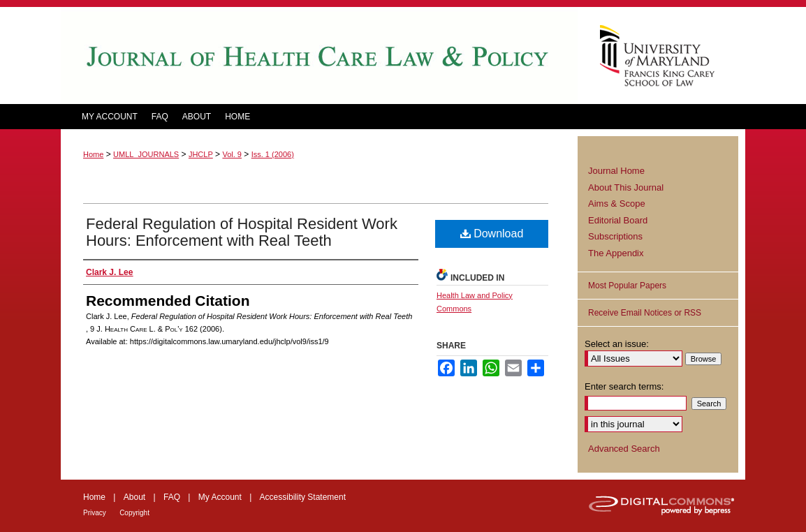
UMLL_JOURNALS (146, 154)
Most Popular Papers (627, 286)
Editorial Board (618, 220)
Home (93, 154)
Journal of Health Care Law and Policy (319, 56)
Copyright (134, 513)
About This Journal (626, 187)
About (134, 497)
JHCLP (201, 154)
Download (492, 234)
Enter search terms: (624, 386)
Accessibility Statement (303, 497)
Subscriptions (615, 236)
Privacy (95, 513)
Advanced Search (624, 449)
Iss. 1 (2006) (273, 154)
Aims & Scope (617, 204)
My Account (220, 497)
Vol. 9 (232, 154)
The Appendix (616, 253)
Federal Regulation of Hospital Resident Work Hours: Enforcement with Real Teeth (242, 232)
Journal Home (616, 171)
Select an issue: (617, 344)
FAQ (172, 497)
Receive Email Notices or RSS (645, 313)
